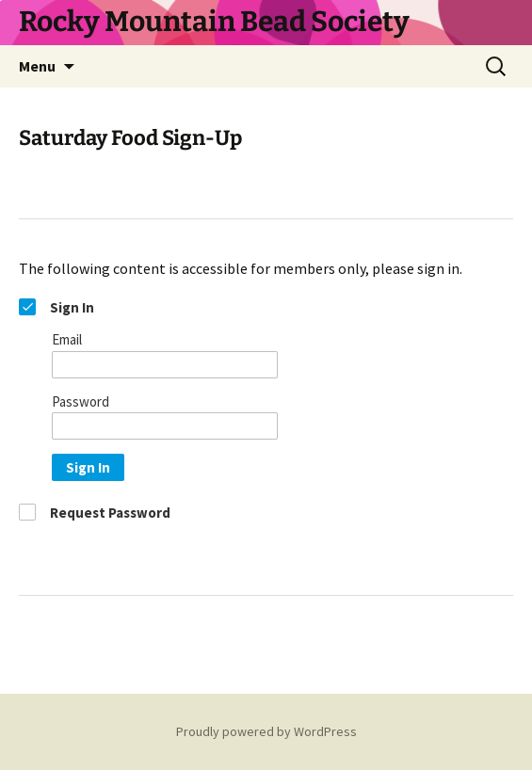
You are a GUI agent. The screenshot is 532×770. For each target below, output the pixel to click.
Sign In (88, 467)
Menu (37, 66)
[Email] (165, 365)
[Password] (165, 426)
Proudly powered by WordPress (266, 731)
